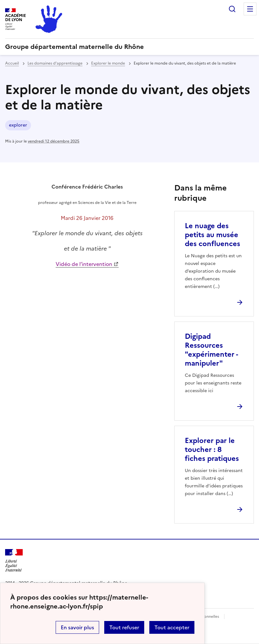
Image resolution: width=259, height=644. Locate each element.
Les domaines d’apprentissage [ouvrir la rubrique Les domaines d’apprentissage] (55, 63)
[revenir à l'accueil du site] (129, 47)
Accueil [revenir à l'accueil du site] (12, 63)
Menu (250, 9)
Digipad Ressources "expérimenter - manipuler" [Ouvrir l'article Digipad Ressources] (211, 350)
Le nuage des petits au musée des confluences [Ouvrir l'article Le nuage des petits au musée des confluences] (212, 235)
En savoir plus (77, 627)
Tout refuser (124, 627)
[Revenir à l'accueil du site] (14, 560)
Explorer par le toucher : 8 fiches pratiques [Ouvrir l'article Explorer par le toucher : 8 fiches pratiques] (212, 450)
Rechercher (232, 9)
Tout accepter (172, 627)
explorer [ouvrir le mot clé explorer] (18, 125)
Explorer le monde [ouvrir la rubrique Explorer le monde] (108, 63)
